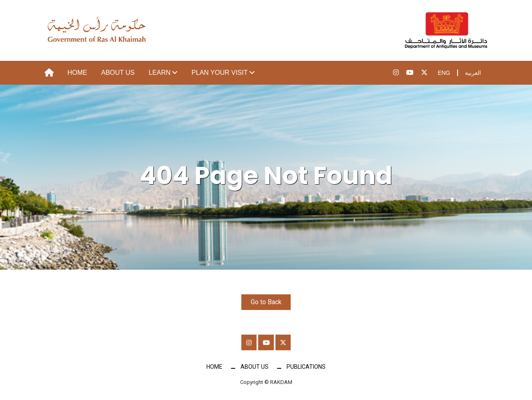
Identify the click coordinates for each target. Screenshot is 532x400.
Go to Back (266, 302)
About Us (118, 73)
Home (77, 73)
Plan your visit (220, 73)
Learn (160, 73)
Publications (306, 368)
